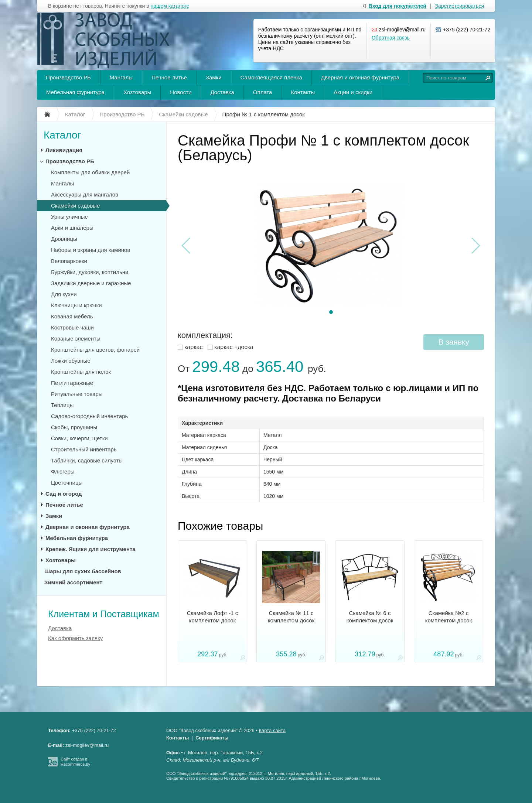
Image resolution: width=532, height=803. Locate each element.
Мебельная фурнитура (75, 92)
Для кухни (64, 294)
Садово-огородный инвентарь (89, 416)
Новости (181, 92)
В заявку (454, 342)
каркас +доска (234, 347)
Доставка (222, 92)
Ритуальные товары (77, 394)
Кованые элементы (76, 339)
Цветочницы (67, 483)
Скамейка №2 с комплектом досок (449, 617)
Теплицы (62, 405)
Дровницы (64, 239)
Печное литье (169, 77)
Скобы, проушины (74, 427)
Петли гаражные (72, 383)
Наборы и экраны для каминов (91, 250)
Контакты (303, 92)
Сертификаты (212, 738)
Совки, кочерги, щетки (79, 438)
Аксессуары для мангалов (85, 194)
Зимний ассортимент (73, 582)
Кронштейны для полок (81, 372)
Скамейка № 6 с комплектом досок (370, 617)
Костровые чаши (72, 327)
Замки (214, 77)
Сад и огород (64, 494)
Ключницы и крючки (76, 305)
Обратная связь (391, 38)
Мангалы (121, 77)
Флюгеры (63, 471)
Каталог (62, 135)
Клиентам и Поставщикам (104, 614)
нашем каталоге (170, 6)
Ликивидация (64, 150)
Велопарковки (69, 261)
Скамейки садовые (75, 206)
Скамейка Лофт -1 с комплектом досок (213, 617)
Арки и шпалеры (72, 228)
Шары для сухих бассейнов (83, 571)
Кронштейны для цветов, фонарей (95, 350)
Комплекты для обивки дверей (90, 172)
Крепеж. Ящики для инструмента (91, 549)
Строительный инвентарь (84, 449)
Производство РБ (68, 77)
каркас (193, 347)
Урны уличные (69, 217)
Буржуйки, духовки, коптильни (90, 272)
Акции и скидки (353, 92)
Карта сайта (272, 730)
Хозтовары (137, 92)
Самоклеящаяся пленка (271, 77)
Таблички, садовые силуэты (87, 460)
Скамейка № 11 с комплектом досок (291, 617)
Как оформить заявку (75, 638)
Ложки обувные (71, 361)
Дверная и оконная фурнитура (360, 77)
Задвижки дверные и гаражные (91, 283)
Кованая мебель (72, 316)
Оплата (263, 92)
